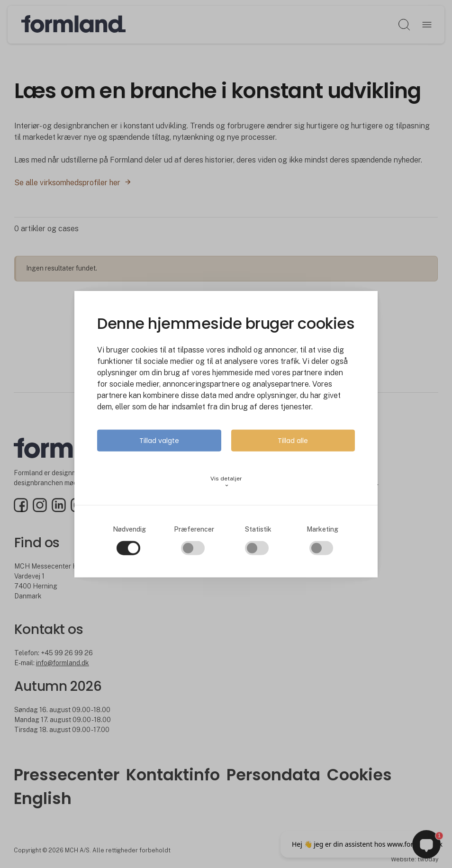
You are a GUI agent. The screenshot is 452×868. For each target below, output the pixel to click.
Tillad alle (293, 441)
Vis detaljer (226, 482)
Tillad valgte (159, 441)
